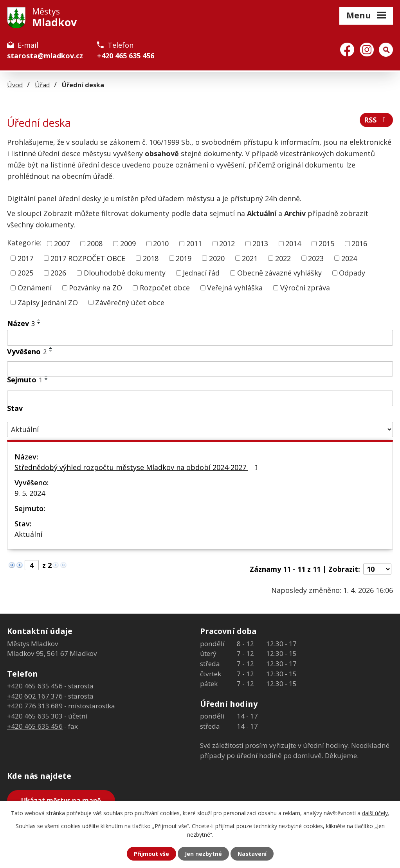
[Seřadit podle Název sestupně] (39, 323)
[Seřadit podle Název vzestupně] (39, 320)
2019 (184, 258)
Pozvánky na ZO (95, 288)
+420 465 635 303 (35, 716)
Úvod (15, 85)
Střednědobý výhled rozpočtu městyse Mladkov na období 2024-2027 (138, 467)
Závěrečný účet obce (130, 302)
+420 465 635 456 (126, 56)
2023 (316, 258)
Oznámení (35, 288)
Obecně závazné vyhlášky (279, 273)
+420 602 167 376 (35, 696)
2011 (194, 243)
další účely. (376, 813)
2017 (25, 258)
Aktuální (28, 534)
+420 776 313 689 (35, 706)
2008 (95, 243)
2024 (349, 258)
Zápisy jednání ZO (48, 302)
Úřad (42, 85)
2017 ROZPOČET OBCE (88, 258)
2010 (161, 243)
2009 (128, 243)
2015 (326, 243)
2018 (151, 258)
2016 (359, 243)
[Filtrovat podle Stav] (200, 429)
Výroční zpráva (305, 288)
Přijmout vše (151, 854)
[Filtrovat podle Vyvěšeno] (200, 369)
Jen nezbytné (203, 854)
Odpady (352, 273)
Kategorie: (24, 243)
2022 (283, 258)
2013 (260, 243)
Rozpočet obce (165, 288)
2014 (293, 243)
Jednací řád (201, 273)
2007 (62, 243)
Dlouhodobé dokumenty (125, 273)
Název (21, 323)
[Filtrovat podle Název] (200, 338)
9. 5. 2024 (30, 493)
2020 (217, 258)
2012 (227, 243)
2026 (58, 273)
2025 (25, 273)
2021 (250, 258)
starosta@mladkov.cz (45, 56)
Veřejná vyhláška (235, 288)
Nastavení (252, 854)
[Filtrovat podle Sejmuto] (200, 398)
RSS (377, 120)
